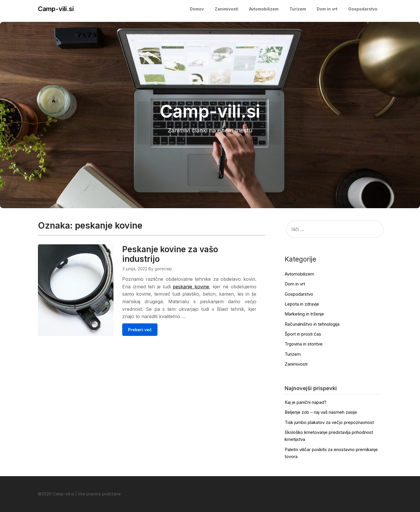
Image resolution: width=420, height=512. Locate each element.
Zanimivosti (226, 9)
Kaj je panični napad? (306, 402)
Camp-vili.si (56, 9)
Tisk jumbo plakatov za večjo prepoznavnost (329, 422)
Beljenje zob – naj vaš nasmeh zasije (321, 412)
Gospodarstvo (363, 9)
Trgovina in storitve (304, 344)
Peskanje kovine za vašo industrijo (186, 254)
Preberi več (155, 337)
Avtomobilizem (264, 9)
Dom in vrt (327, 9)
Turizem (298, 9)
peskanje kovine (219, 287)
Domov (197, 9)
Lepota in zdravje (302, 304)
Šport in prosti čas (303, 334)
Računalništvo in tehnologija (312, 324)
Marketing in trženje (304, 314)
